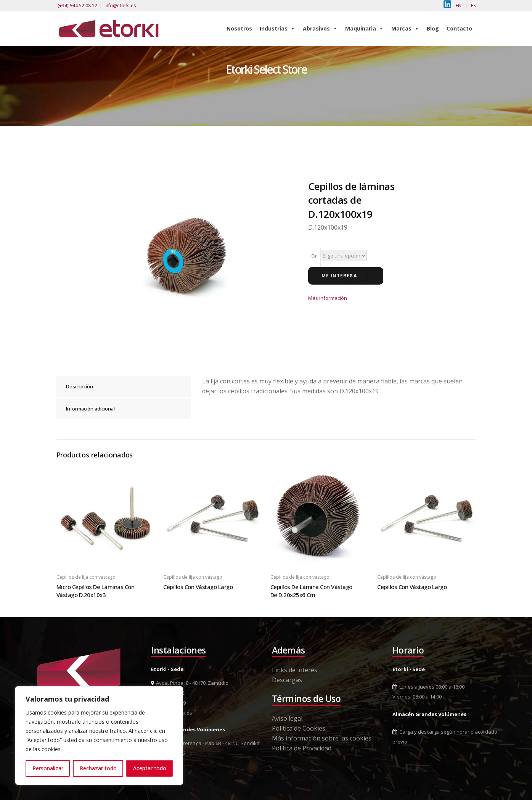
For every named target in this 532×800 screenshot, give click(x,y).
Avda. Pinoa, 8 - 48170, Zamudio (190, 683)
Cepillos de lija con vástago (86, 577)
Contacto (459, 28)
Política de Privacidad (302, 748)
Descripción (80, 386)
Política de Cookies (299, 728)
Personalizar (48, 768)
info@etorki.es (120, 6)
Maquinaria (364, 28)
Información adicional (90, 409)
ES (473, 6)
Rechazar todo (98, 768)
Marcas (405, 28)
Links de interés (295, 670)
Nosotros (239, 28)
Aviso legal (287, 718)
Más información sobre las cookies (322, 738)
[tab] (124, 387)
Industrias (277, 28)
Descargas (287, 680)
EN (459, 6)
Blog (433, 28)
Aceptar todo (150, 768)
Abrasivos (320, 28)
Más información (328, 298)
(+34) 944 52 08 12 (77, 6)
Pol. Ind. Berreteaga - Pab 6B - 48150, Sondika (205, 743)
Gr (314, 256)
